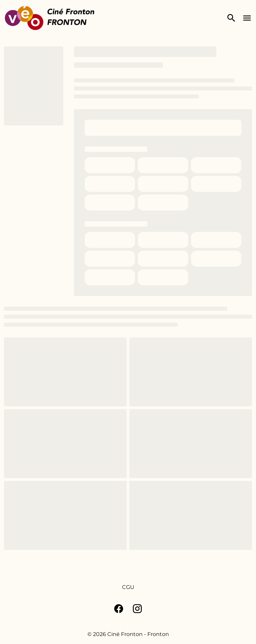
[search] (231, 18)
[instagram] (137, 609)
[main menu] (247, 18)
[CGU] (128, 587)
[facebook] (119, 609)
